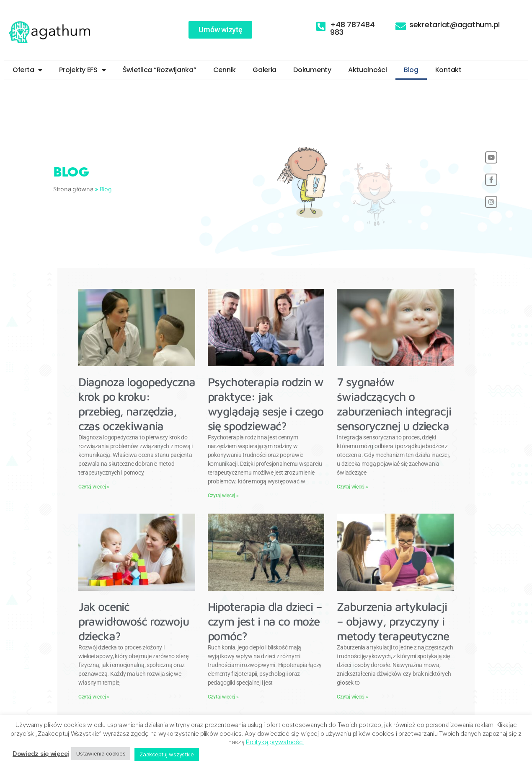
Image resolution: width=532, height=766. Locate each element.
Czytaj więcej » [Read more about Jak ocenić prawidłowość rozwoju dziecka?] (94, 697)
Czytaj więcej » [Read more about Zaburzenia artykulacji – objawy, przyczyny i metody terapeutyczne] (352, 697)
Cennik (225, 70)
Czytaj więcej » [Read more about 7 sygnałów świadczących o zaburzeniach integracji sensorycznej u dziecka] (352, 487)
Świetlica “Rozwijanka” (160, 70)
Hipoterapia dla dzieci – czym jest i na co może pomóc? (265, 621)
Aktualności (368, 70)
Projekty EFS (83, 70)
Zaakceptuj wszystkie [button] (167, 754)
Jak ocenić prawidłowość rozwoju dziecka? (134, 621)
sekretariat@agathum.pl (455, 25)
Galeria (265, 70)
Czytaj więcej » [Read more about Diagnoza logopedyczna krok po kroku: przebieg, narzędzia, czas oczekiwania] (94, 487)
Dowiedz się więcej (41, 754)
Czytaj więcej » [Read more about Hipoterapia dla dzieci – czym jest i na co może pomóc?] (223, 697)
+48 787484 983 (352, 28)
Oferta (27, 70)
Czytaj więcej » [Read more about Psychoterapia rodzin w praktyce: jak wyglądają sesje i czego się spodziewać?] (223, 496)
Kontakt (448, 70)
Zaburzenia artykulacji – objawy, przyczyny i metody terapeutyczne (393, 621)
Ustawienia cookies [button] (101, 753)
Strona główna (73, 189)
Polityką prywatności (275, 742)
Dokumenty (312, 70)
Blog (411, 70)
